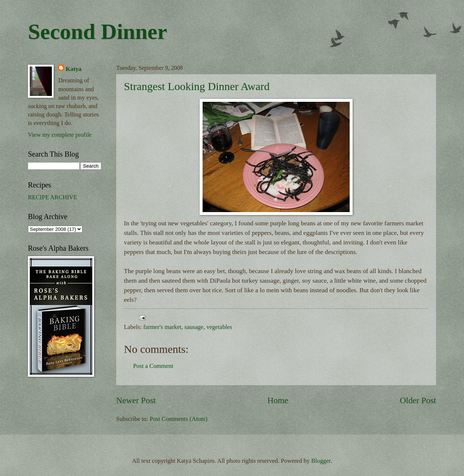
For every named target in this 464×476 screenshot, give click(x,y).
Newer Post (136, 400)
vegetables (219, 327)
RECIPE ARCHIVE (53, 197)
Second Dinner (97, 32)
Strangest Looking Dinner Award (197, 86)
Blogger (321, 461)
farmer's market (163, 327)
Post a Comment (153, 366)
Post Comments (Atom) (179, 419)
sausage (194, 327)
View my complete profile (60, 135)
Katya (73, 69)
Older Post (418, 400)
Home (278, 400)
